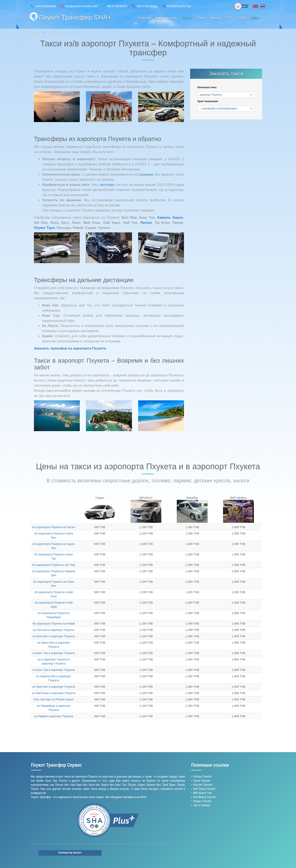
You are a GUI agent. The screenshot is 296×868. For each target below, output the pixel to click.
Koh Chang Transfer (204, 789)
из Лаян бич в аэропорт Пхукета (54, 687)
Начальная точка (207, 87)
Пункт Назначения (208, 101)
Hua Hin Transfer (203, 785)
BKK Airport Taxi (202, 793)
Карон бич (107, 785)
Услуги (187, 18)
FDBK (242, 18)
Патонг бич (62, 785)
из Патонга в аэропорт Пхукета (54, 630)
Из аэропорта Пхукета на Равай (54, 624)
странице (146, 174)
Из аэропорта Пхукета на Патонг (54, 527)
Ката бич (94, 785)
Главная (144, 18)
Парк (201, 18)
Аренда (216, 18)
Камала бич (154, 785)
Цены (173, 18)
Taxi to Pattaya (202, 805)
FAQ (229, 18)
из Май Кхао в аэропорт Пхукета (54, 693)
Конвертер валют (70, 853)
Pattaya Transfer (202, 777)
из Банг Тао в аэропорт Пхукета (54, 653)
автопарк (107, 185)
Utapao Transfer (202, 801)
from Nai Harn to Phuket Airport (54, 699)
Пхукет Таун (38, 789)
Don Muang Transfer (205, 797)
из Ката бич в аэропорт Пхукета (54, 636)
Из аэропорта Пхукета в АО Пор (54, 565)
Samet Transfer (202, 781)
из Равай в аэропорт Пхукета (54, 716)
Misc (256, 18)
